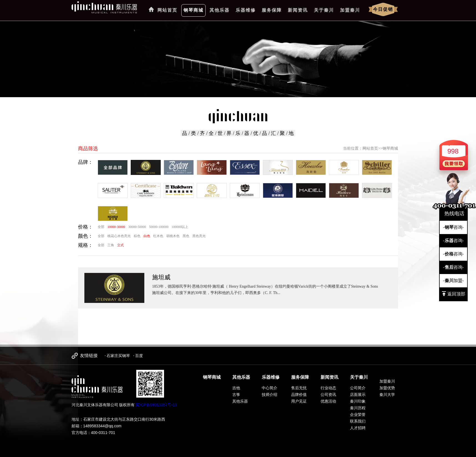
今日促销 (383, 9)
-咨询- (453, 227)
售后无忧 (299, 388)
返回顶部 (454, 294)
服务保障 (272, 10)
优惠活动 (328, 401)
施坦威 (161, 277)
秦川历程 (358, 408)
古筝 (236, 395)
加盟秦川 (350, 10)
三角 (111, 245)
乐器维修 (246, 10)
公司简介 (358, 388)
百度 (139, 356)
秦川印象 (358, 401)
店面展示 (358, 395)
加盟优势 (387, 388)
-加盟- (453, 281)
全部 (101, 227)
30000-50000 (137, 227)
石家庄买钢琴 (118, 356)
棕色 (137, 236)
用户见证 (299, 401)
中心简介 (270, 388)
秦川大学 (387, 395)
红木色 (158, 236)
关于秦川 (324, 10)
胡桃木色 (173, 236)
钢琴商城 (193, 10)
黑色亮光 (199, 236)
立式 (120, 245)
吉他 (236, 388)
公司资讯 (328, 395)
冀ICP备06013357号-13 (156, 405)
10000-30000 (116, 227)
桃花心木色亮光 (119, 236)
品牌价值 (299, 395)
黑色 (186, 236)
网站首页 (167, 10)
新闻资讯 (298, 10)
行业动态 (328, 388)
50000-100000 (159, 227)
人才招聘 (358, 428)
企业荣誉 (358, 415)
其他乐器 (220, 10)
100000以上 (180, 227)
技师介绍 (270, 395)
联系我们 (358, 421)
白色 (147, 236)
